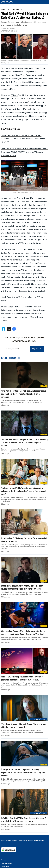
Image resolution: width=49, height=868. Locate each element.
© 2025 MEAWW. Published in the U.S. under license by (17, 840)
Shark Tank (38, 79)
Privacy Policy (5, 867)
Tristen (14, 95)
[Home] (7, 2)
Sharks (4, 119)
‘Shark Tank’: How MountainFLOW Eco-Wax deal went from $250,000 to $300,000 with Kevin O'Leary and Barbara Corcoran (24, 152)
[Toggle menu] (46, 2)
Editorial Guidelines (7, 863)
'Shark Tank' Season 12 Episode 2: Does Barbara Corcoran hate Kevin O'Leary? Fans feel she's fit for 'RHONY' (23, 139)
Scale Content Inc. (39, 840)
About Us (4, 860)
